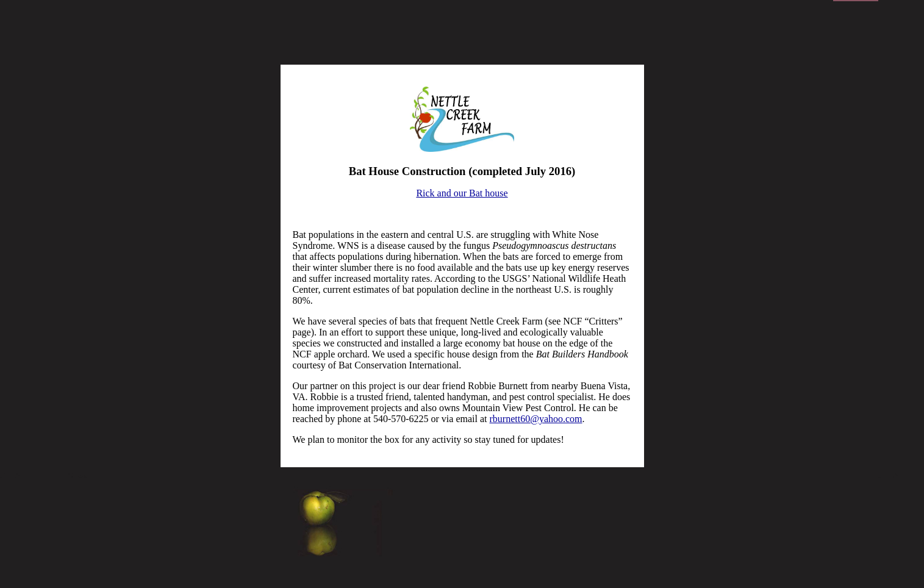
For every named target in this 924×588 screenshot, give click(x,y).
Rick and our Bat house (462, 193)
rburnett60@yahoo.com (536, 419)
